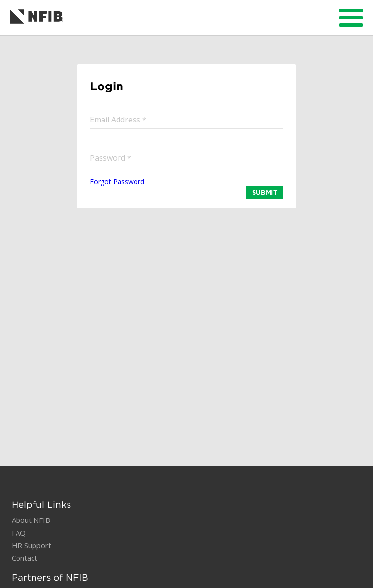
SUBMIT (265, 192)
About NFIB (31, 520)
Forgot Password (117, 182)
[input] (186, 119)
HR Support (31, 545)
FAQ (19, 533)
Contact (25, 558)
